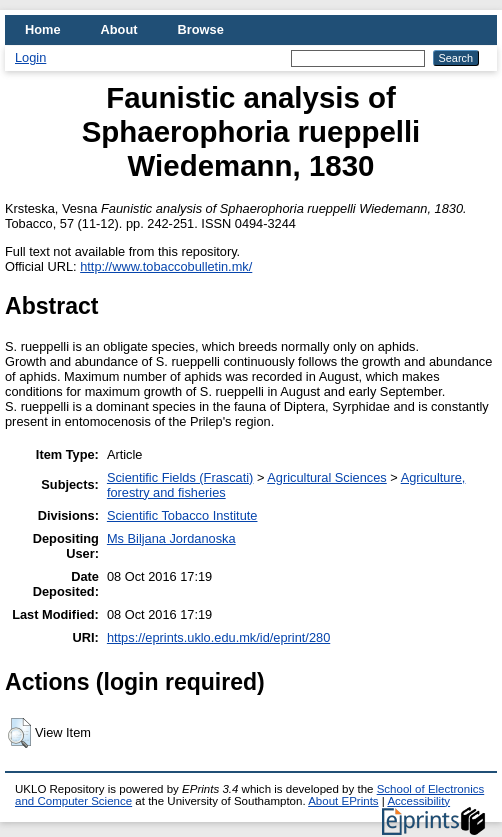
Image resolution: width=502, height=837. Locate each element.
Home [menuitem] (43, 29)
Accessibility (418, 801)
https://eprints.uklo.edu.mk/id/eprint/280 (218, 637)
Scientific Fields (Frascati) (180, 477)
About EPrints (343, 801)
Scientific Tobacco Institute (182, 515)
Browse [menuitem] (201, 29)
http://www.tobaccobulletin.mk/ (166, 266)
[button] (19, 733)
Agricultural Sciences (327, 477)
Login (30, 57)
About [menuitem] (119, 29)
